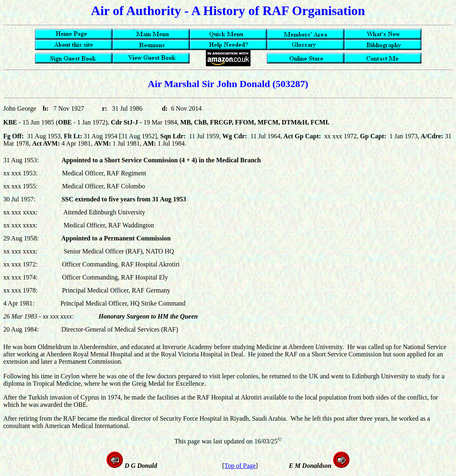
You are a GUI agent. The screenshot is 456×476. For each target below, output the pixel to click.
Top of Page (240, 466)
